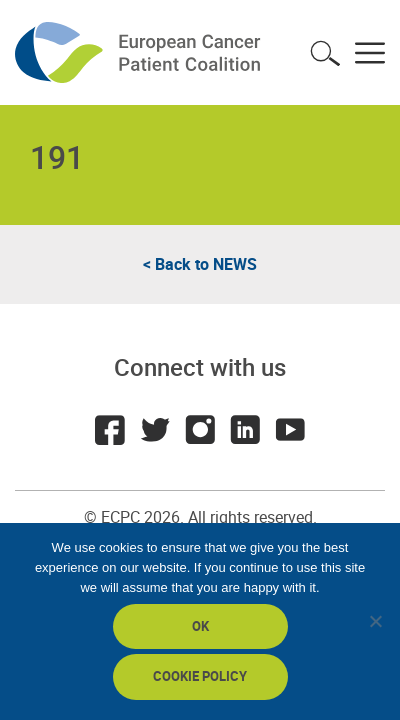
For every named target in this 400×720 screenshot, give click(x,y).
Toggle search (325, 53)
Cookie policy (200, 676)
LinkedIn (245, 430)
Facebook (110, 430)
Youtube (290, 430)
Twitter (155, 430)
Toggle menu (370, 53)
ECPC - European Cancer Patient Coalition (140, 52)
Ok (200, 626)
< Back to (200, 264)
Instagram (200, 430)
